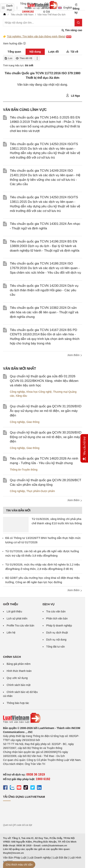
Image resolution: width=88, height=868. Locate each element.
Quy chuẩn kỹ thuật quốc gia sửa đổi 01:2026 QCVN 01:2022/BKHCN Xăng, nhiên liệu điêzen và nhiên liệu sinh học (44, 381)
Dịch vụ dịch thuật (57, 633)
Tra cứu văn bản (56, 611)
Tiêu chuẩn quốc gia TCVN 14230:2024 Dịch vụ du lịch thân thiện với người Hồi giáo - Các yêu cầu (44, 290)
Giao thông (33, 422)
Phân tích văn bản (57, 618)
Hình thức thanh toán (19, 671)
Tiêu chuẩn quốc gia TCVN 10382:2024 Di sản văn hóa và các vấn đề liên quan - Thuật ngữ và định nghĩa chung (44, 312)
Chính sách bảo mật (19, 685)
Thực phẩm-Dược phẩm (41, 491)
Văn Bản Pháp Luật (15, 858)
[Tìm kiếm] (78, 23)
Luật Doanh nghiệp (40, 858)
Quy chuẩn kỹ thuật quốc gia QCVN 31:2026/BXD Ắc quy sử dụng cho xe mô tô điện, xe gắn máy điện (46, 411)
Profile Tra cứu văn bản (20, 626)
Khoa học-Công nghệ (39, 392)
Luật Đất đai (60, 858)
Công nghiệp (17, 392)
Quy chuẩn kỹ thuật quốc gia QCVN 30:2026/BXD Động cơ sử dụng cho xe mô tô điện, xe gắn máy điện (46, 437)
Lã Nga (73, 96)
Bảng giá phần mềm (19, 664)
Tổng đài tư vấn (56, 647)
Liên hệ (11, 633)
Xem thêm (75, 355)
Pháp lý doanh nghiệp (59, 626)
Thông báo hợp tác (18, 703)
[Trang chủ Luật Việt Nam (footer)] (43, 718)
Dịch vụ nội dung (56, 640)
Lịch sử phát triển (17, 618)
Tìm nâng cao (72, 30)
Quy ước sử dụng (17, 678)
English (64, 8)
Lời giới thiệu (14, 611)
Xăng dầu (21, 396)
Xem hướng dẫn (15, 43)
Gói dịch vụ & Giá (46, 8)
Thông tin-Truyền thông (24, 470)
